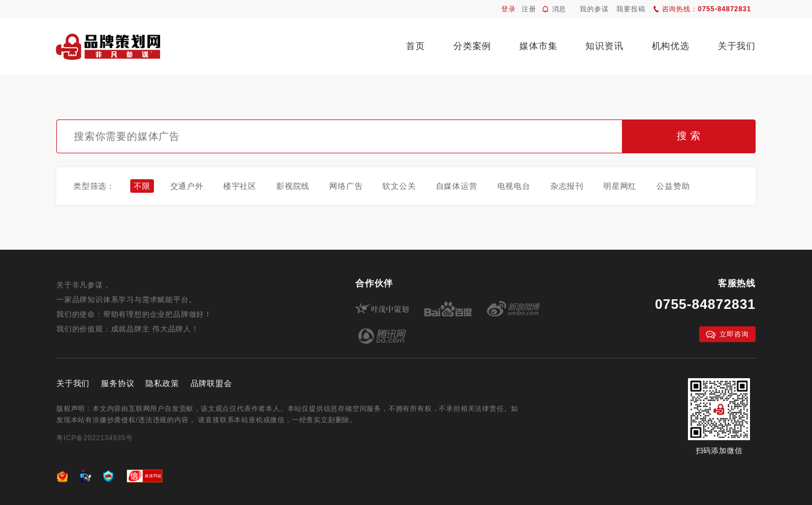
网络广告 (346, 186)
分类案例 (472, 46)
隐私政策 (162, 383)
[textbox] (339, 136)
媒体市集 (538, 46)
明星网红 (620, 186)
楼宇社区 (240, 186)
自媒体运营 (457, 186)
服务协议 (118, 383)
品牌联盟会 (211, 383)
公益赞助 (673, 186)
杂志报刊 (567, 186)
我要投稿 (631, 9)
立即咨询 (727, 335)
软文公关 (399, 186)
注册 (529, 9)
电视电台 (514, 186)
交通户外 (187, 186)
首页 (416, 46)
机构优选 (671, 46)
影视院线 (293, 186)
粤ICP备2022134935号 (95, 438)
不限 (142, 186)
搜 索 (689, 136)
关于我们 (737, 46)
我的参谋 (594, 9)
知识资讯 (604, 46)
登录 (509, 9)
